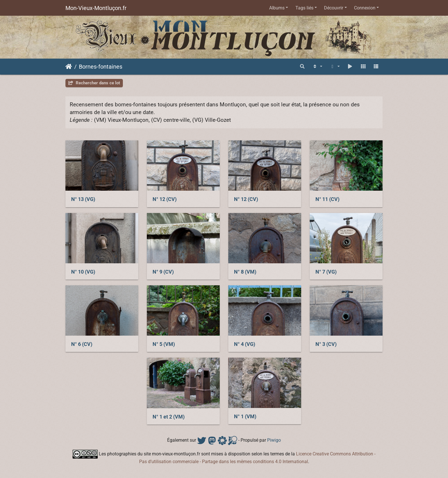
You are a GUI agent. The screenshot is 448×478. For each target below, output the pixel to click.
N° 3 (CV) (326, 344)
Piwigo (274, 440)
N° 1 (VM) (245, 417)
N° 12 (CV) (165, 199)
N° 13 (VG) (83, 199)
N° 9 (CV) (163, 272)
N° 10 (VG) (83, 272)
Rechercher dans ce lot (94, 83)
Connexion (365, 8)
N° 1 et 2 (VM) (169, 417)
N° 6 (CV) (82, 344)
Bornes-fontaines (101, 67)
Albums (277, 8)
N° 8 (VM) (245, 272)
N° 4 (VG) (245, 344)
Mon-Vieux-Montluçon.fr (96, 8)
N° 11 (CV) (327, 199)
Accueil (69, 67)
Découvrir (334, 8)
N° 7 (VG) (326, 272)
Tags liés (304, 8)
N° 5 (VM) (164, 344)
